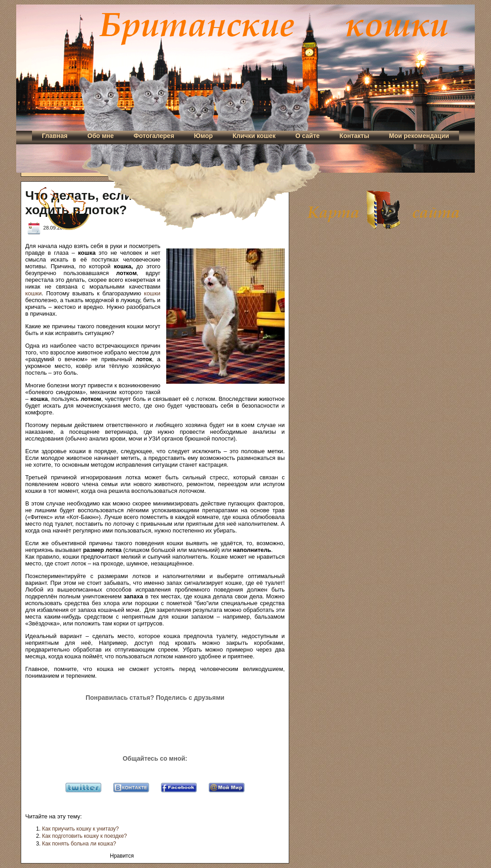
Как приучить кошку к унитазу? (80, 829)
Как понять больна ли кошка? (79, 844)
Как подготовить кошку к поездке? (84, 836)
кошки (33, 293)
